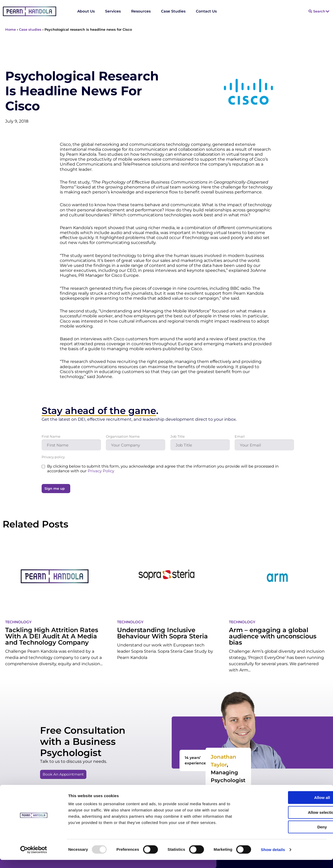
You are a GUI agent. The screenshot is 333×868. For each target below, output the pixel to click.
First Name (51, 436)
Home (11, 29)
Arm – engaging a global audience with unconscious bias (273, 636)
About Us (86, 11)
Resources (141, 11)
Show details (273, 858)
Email (240, 436)
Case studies (30, 29)
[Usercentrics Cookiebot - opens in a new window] (34, 858)
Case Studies (173, 11)
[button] (65, 774)
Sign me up (55, 488)
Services (113, 11)
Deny (290, 835)
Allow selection (289, 820)
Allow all (290, 806)
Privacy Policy (101, 471)
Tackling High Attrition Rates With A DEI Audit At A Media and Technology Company (52, 636)
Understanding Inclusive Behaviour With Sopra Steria (162, 633)
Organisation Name (123, 436)
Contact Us (206, 11)
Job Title (178, 436)
